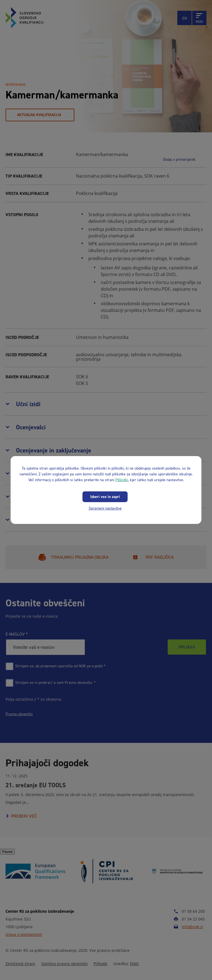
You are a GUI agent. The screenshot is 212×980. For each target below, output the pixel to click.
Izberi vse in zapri (105, 497)
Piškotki (122, 480)
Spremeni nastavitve (105, 508)
